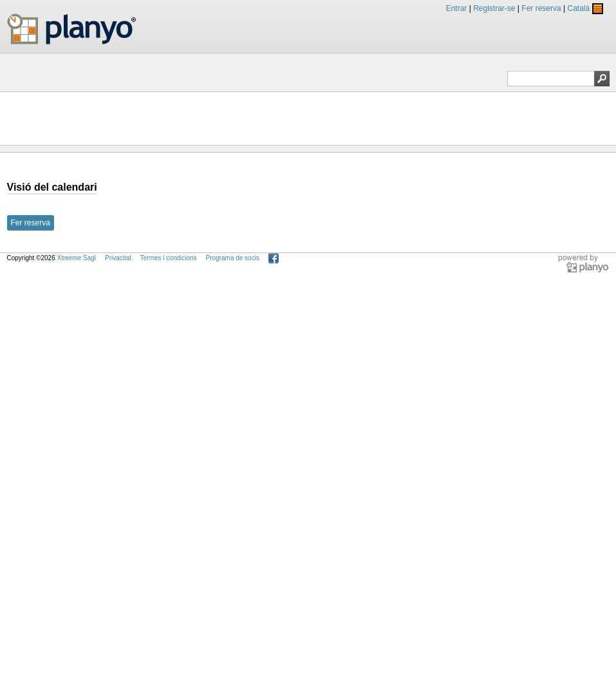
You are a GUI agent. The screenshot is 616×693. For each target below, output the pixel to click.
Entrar (457, 8)
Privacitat (118, 258)
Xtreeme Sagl (76, 258)
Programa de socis (233, 258)
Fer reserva (541, 8)
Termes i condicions (169, 258)
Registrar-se (494, 8)
